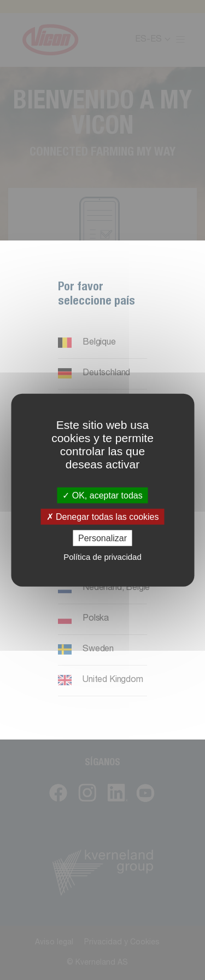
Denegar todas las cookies (103, 516)
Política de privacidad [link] (102, 557)
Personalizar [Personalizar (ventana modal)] (102, 538)
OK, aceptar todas (102, 495)
